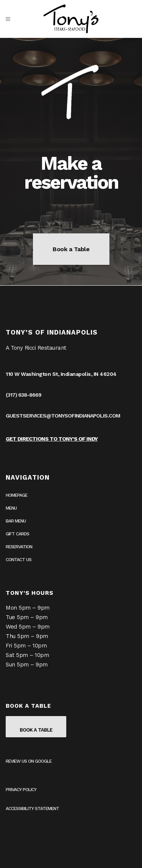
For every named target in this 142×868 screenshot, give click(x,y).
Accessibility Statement (32, 809)
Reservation (19, 547)
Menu (11, 508)
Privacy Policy (21, 790)
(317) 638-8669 (23, 395)
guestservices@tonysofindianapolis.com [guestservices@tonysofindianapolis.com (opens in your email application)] (63, 416)
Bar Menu (16, 521)
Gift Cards (17, 534)
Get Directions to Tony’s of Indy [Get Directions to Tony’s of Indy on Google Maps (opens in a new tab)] (52, 439)
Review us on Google (29, 761)
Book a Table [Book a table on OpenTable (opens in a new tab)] (71, 249)
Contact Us (19, 560)
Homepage (16, 495)
